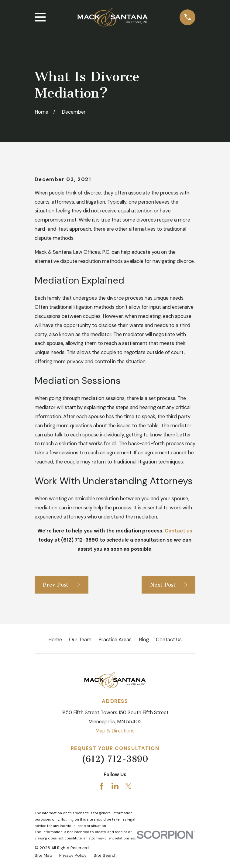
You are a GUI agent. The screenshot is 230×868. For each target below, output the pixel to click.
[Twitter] (128, 786)
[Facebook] (102, 786)
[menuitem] (43, 855)
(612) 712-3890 (115, 759)
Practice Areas (115, 640)
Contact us (179, 531)
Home (55, 640)
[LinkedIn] (115, 786)
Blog (144, 640)
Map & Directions (115, 731)
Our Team (80, 640)
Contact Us (169, 640)
